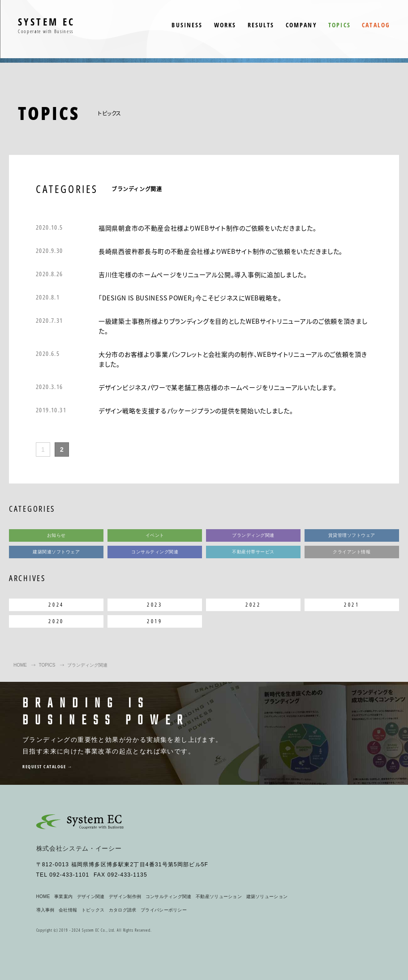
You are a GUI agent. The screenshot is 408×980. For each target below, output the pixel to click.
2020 (56, 621)
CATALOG (376, 25)
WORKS (225, 25)
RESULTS (261, 25)
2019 (155, 621)
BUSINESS (187, 25)
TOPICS (339, 25)
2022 (253, 605)
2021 (352, 605)
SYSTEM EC (47, 26)
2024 (56, 605)
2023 (155, 605)
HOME (20, 665)
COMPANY (301, 25)
